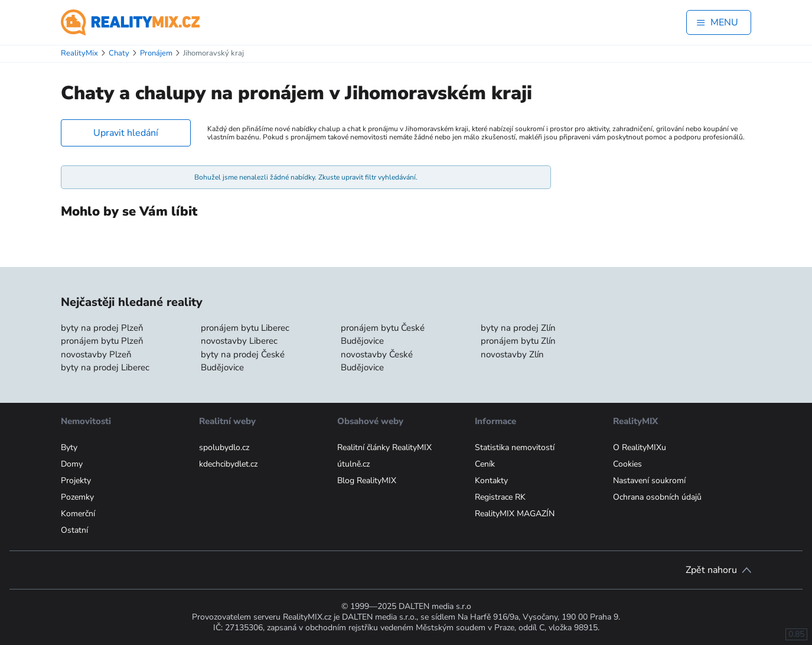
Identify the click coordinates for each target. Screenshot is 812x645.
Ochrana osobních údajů (657, 497)
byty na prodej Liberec (105, 367)
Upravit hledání (126, 133)
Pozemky (77, 497)
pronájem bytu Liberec (245, 328)
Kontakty (491, 481)
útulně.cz (353, 464)
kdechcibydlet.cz (228, 464)
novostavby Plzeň (96, 354)
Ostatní (74, 530)
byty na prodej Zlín (518, 328)
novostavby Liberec (239, 341)
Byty (69, 447)
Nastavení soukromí (649, 481)
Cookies (627, 464)
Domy (72, 464)
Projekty (76, 481)
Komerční (78, 514)
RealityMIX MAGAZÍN (515, 514)
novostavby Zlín (512, 354)
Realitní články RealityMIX (384, 447)
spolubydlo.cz (224, 447)
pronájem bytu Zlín (518, 341)
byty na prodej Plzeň (102, 328)
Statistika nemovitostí (515, 447)
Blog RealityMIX (367, 481)
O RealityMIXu (640, 447)
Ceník (485, 464)
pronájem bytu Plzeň (102, 341)
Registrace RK (500, 497)
